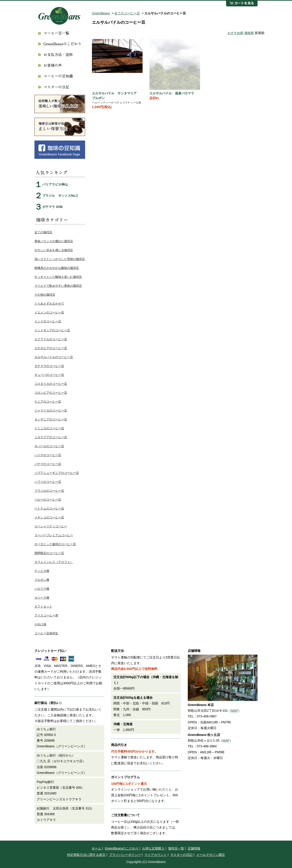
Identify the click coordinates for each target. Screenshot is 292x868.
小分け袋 (40, 624)
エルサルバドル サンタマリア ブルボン (116, 96)
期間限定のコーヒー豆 (49, 553)
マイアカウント (156, 855)
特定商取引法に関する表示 (86, 855)
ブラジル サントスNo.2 (60, 196)
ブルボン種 (42, 580)
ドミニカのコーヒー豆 (49, 428)
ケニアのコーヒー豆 (48, 402)
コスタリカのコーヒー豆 (51, 384)
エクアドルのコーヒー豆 (51, 339)
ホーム (96, 848)
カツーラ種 (42, 598)
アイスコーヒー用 (46, 615)
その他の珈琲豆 (45, 295)
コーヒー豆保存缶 (46, 633)
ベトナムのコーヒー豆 (49, 508)
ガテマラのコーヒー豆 (49, 366)
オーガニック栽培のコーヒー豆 (55, 544)
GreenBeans (101, 13)
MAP (235, 711)
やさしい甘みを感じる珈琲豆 (54, 250)
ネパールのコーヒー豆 (49, 446)
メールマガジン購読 (211, 855)
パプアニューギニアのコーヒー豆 (57, 473)
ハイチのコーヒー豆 (48, 455)
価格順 (249, 33)
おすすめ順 (235, 33)
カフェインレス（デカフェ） (54, 562)
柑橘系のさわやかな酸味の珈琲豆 (57, 268)
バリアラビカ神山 (55, 184)
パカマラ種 (42, 589)
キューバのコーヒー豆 (49, 375)
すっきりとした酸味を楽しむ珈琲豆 (58, 277)
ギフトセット (43, 607)
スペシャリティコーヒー (51, 526)
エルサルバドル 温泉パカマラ (172, 93)
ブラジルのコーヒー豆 (49, 491)
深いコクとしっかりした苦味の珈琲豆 (60, 259)
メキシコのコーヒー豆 (49, 517)
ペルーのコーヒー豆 (48, 500)
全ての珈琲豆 (43, 232)
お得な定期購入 (153, 848)
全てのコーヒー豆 (127, 13)
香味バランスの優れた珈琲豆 (54, 241)
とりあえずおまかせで (49, 304)
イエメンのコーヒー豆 (49, 312)
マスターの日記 (181, 855)
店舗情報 (194, 848)
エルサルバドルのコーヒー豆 (54, 357)
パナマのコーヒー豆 (48, 464)
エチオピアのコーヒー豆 (51, 348)
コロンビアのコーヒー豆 (51, 393)
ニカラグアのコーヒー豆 (51, 437)
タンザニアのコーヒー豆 (51, 419)
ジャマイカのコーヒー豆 (51, 410)
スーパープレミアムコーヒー (54, 535)
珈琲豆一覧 (176, 848)
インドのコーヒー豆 (48, 321)
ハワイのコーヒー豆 (48, 482)
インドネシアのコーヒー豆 (52, 330)
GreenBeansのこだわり (122, 848)
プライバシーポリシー (125, 855)
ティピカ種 (42, 571)
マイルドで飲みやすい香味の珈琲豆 (58, 286)
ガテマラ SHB (52, 207)
